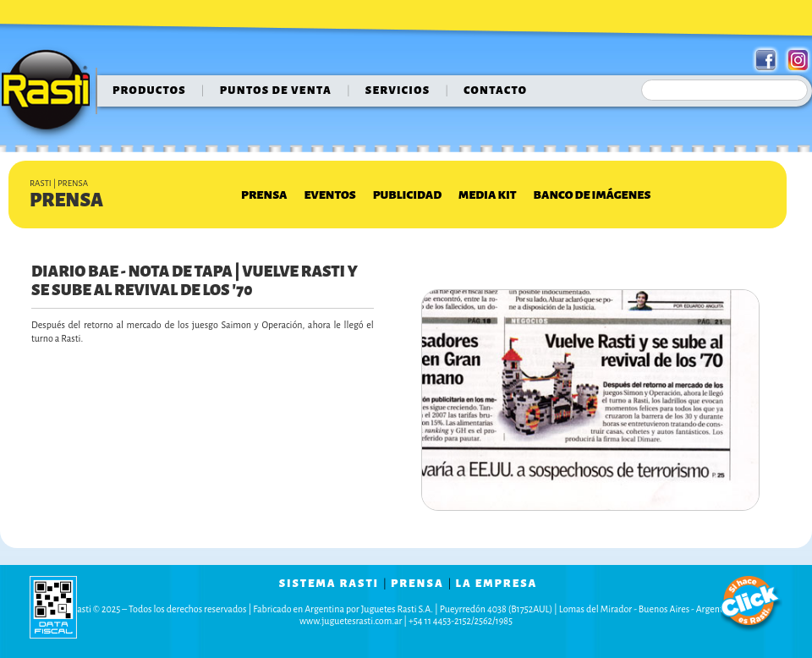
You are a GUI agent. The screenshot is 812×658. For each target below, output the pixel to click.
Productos (149, 90)
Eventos (329, 195)
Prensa (264, 195)
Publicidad (407, 195)
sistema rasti (329, 584)
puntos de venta (276, 90)
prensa (417, 584)
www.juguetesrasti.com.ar (351, 621)
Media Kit (487, 195)
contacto (495, 90)
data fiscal (53, 607)
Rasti (51, 94)
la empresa (497, 584)
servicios (398, 90)
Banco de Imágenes (593, 195)
